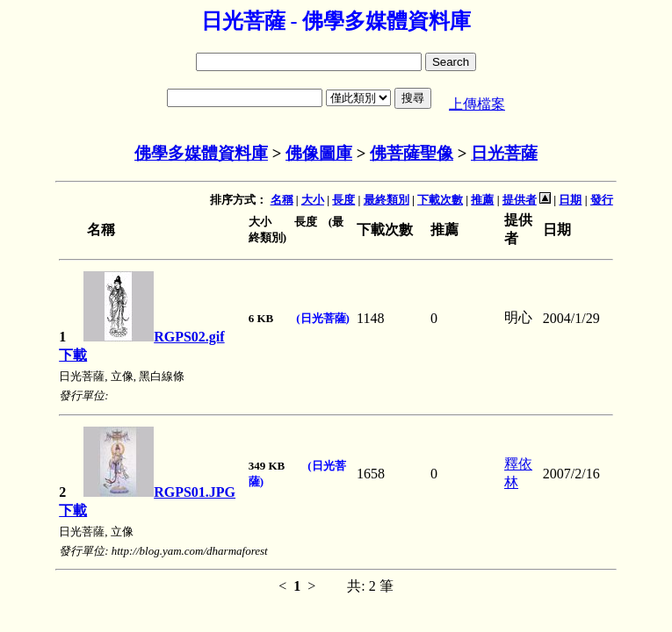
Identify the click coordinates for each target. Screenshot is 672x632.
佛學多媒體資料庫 (201, 153)
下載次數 (440, 200)
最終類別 (387, 200)
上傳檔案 (477, 104)
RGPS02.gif (154, 337)
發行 (602, 200)
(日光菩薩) (323, 318)
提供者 (520, 200)
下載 (73, 355)
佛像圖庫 (319, 153)
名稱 (282, 200)
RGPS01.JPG (159, 492)
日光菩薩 (504, 153)
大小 (313, 200)
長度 (343, 200)
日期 (570, 200)
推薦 (482, 200)
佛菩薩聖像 (412, 153)
